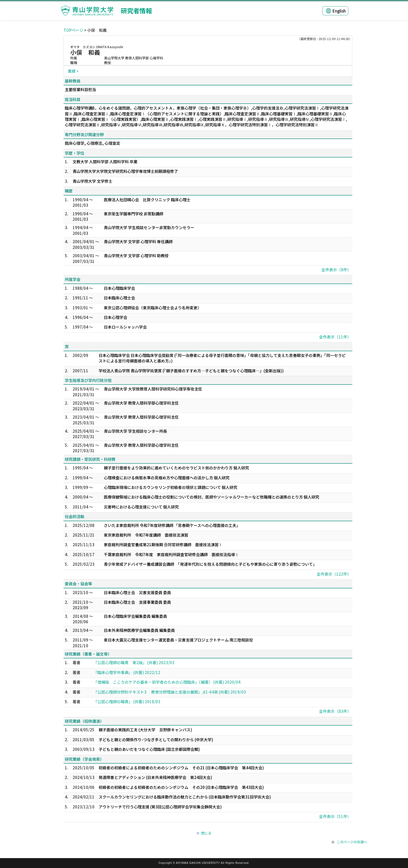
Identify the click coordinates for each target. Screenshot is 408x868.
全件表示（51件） (335, 816)
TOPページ (73, 30)
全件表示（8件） (336, 270)
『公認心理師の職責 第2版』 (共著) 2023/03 (134, 662)
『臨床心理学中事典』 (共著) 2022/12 (127, 672)
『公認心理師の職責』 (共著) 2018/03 (127, 702)
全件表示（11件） (335, 337)
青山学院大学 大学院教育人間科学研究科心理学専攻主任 (153, 389)
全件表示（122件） (334, 574)
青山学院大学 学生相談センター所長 (135, 431)
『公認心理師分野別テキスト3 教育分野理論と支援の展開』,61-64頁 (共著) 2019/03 (170, 692)
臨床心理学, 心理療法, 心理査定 (93, 143)
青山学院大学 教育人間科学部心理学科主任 (141, 403)
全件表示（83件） (335, 711)
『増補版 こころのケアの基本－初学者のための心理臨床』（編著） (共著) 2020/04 (167, 682)
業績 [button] (72, 71)
